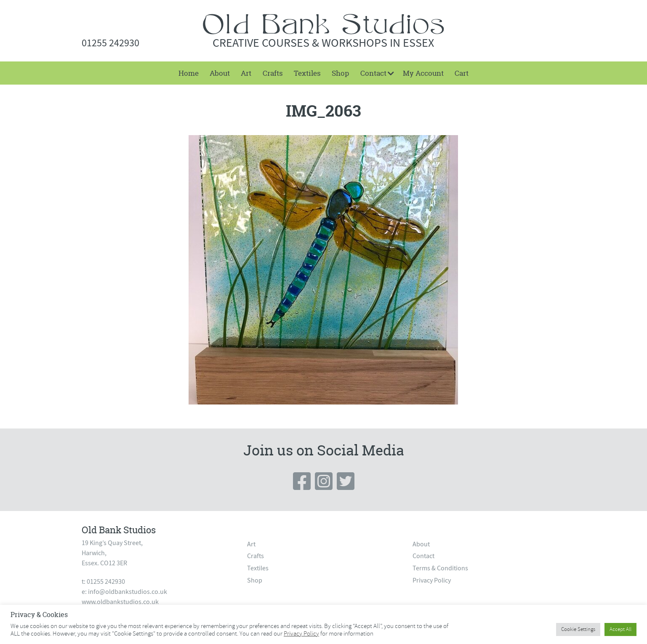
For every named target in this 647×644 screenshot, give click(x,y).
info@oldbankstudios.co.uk (128, 592)
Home (189, 73)
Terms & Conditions (440, 568)
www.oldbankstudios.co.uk (120, 602)
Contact (373, 73)
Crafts (273, 73)
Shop (340, 73)
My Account (423, 73)
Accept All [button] (620, 629)
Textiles (307, 73)
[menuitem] (188, 73)
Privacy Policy (432, 580)
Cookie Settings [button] (578, 629)
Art (246, 73)
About (220, 73)
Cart (462, 73)
